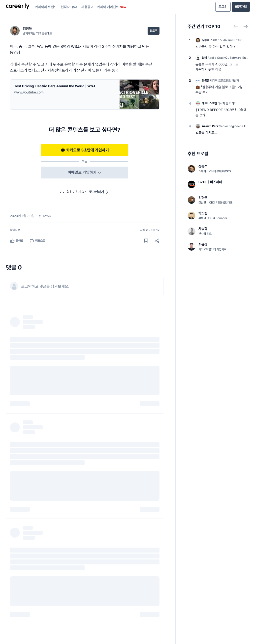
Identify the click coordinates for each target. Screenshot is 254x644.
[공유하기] (157, 241)
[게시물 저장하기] (146, 241)
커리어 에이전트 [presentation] (112, 7)
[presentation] (18, 7)
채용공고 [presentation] (87, 7)
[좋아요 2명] (15, 230)
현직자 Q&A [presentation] (69, 7)
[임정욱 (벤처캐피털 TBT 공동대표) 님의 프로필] (31, 31)
